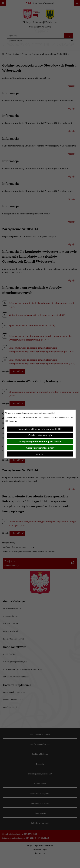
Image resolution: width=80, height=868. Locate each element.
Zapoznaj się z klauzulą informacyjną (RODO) (40, 429)
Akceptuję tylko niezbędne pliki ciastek (40, 442)
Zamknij (40, 454)
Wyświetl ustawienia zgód (40, 435)
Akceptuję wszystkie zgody (40, 448)
